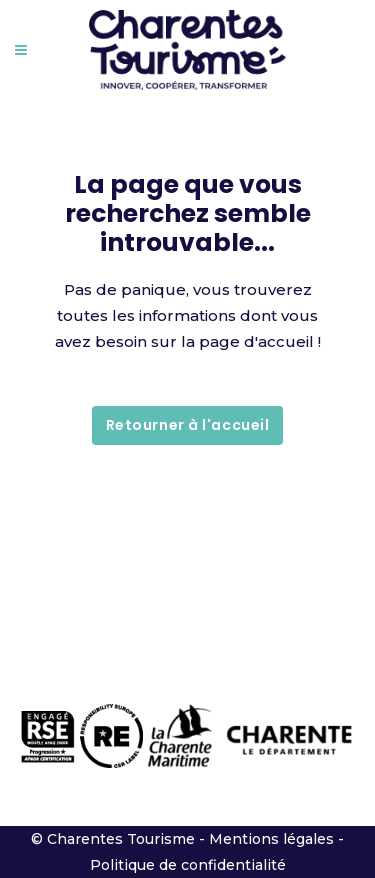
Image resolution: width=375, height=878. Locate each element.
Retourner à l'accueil (188, 425)
